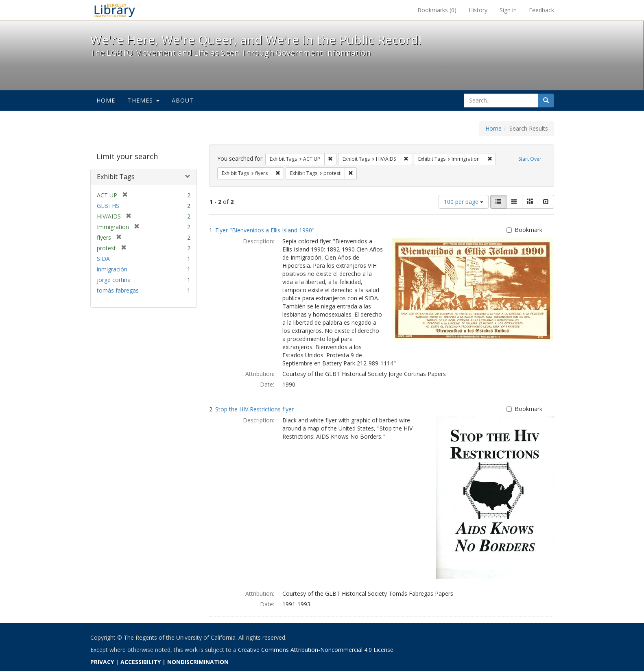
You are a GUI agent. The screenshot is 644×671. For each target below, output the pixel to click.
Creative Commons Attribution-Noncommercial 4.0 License (316, 650)
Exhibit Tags (116, 177)
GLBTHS (108, 206)
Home (106, 100)
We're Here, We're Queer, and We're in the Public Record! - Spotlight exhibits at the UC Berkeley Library (115, 10)
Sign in (508, 10)
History (478, 10)
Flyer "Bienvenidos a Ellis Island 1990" (265, 230)
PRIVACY (102, 662)
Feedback (541, 10)
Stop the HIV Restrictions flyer (254, 409)
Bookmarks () (437, 10)
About (183, 100)
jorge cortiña (114, 280)
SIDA (103, 259)
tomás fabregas (118, 290)
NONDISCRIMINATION (198, 662)
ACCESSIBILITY (141, 662)
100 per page (464, 202)
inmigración (112, 269)
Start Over (530, 159)
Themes (143, 100)
